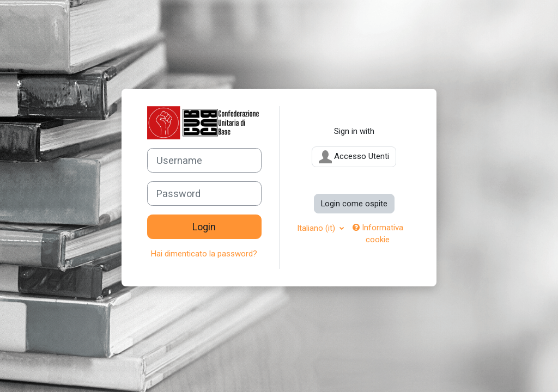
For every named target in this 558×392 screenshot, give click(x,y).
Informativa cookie (378, 234)
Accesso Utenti (354, 157)
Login (204, 227)
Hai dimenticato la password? (204, 254)
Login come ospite (354, 204)
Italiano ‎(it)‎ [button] (317, 228)
